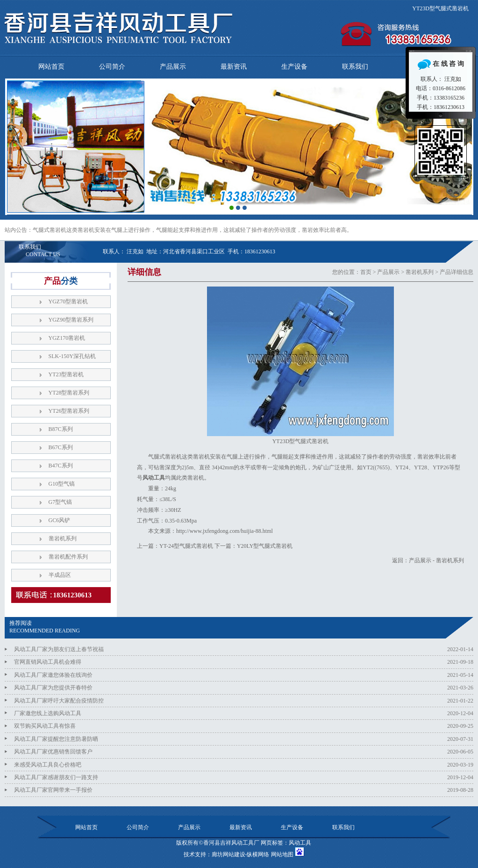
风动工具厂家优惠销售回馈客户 (53, 752)
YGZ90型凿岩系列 (71, 320)
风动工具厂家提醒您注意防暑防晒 (56, 739)
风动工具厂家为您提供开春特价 (53, 688)
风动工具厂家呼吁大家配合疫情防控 (59, 701)
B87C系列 (61, 429)
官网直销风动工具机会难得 (48, 662)
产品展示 (173, 67)
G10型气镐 (62, 484)
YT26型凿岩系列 (69, 411)
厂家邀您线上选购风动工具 (48, 713)
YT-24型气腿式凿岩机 (186, 546)
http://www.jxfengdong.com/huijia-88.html (225, 531)
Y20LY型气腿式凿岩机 (265, 546)
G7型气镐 (61, 502)
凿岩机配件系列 (68, 557)
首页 (366, 272)
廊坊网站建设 (228, 854)
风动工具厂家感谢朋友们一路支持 (56, 777)
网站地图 (282, 854)
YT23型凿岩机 (66, 374)
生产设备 (294, 67)
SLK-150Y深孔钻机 (72, 356)
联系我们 (355, 67)
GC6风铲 (60, 520)
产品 (61, 281)
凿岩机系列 (420, 272)
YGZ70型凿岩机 (68, 301)
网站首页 (51, 67)
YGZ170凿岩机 (67, 338)
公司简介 (112, 67)
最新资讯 (234, 67)
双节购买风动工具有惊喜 (45, 726)
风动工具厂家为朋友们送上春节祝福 (59, 649)
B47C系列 (61, 466)
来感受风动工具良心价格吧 (48, 765)
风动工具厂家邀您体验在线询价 (53, 675)
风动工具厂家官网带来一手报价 (53, 790)
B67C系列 (61, 447)
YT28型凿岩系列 (69, 393)
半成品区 (60, 575)
